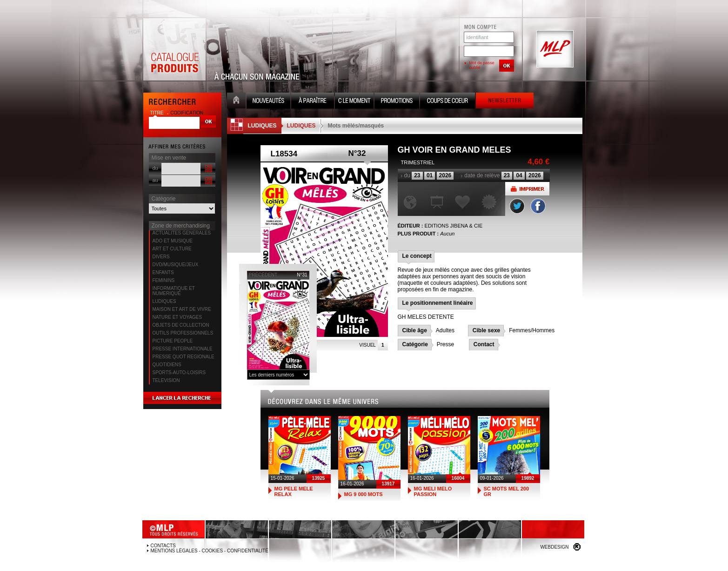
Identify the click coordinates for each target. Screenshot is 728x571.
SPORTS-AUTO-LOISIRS (179, 373)
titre (158, 113)
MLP (554, 49)
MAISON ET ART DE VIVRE (182, 309)
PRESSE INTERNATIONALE (183, 349)
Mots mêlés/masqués (356, 126)
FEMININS (164, 280)
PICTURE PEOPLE (173, 341)
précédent (263, 275)
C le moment (354, 102)
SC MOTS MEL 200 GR (507, 491)
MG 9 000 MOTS (364, 494)
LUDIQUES (164, 301)
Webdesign (554, 547)
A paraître (313, 102)
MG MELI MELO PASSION (433, 491)
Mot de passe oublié (482, 65)
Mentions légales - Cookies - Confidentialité (210, 551)
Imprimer (527, 189)
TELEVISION (166, 380)
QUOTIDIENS (167, 365)
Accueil (236, 102)
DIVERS (161, 257)
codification (187, 113)
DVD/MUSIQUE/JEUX (176, 265)
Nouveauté (268, 102)
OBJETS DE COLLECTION (181, 325)
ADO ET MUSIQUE (173, 241)
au (155, 180)
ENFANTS (163, 272)
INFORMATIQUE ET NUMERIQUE (174, 291)
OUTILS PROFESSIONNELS (183, 333)
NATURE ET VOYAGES (177, 317)
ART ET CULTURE (172, 249)
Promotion (397, 102)
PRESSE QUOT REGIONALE (184, 357)
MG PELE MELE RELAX (294, 491)
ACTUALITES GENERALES (182, 233)
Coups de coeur (447, 102)
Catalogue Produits (174, 49)
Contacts (163, 546)
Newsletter (505, 102)
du (155, 168)
